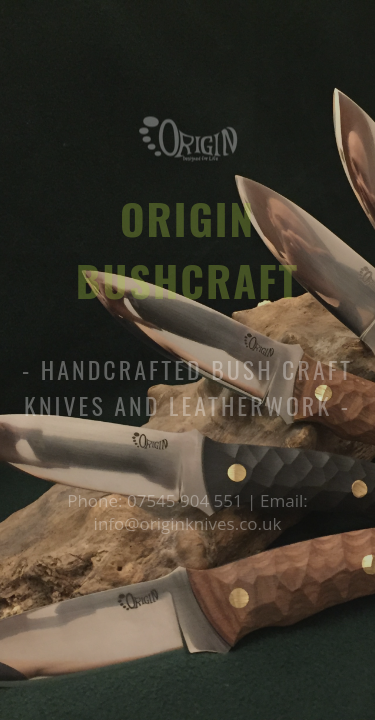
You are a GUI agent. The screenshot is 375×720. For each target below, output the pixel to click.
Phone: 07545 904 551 (157, 500)
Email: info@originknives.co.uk (201, 512)
